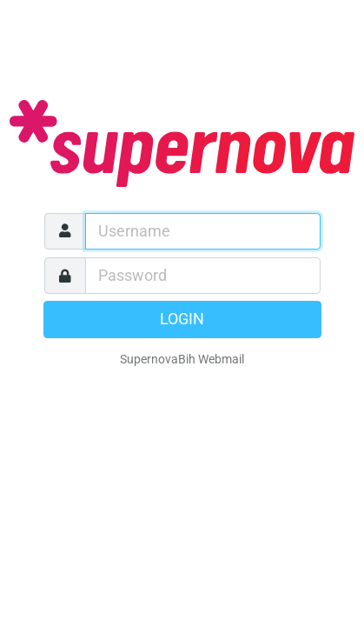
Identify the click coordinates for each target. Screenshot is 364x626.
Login (182, 319)
